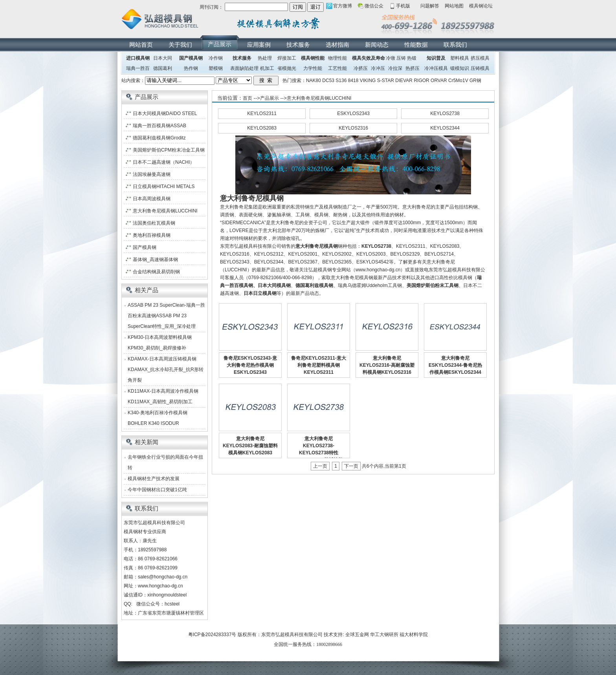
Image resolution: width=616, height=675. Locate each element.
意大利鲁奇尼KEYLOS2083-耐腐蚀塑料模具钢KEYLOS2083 (250, 446)
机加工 (267, 68)
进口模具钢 (138, 58)
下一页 (351, 466)
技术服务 (298, 45)
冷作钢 (216, 58)
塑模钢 (216, 68)
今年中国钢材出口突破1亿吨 (157, 490)
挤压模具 (480, 58)
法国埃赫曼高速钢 (152, 174)
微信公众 (374, 6)
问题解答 (430, 6)
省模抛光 (287, 68)
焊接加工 (287, 58)
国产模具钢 (191, 58)
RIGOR (421, 80)
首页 (247, 98)
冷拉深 (395, 68)
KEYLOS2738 (445, 113)
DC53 (328, 80)
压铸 (401, 58)
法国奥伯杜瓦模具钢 (154, 223)
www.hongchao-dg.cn (160, 586)
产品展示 (220, 44)
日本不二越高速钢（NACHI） (164, 162)
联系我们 (455, 45)
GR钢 (475, 80)
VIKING (368, 80)
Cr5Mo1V (458, 80)
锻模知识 (460, 68)
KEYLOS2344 (445, 128)
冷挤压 (361, 68)
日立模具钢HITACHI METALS (164, 187)
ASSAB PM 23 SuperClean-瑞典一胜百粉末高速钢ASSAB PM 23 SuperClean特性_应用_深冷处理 (166, 316)
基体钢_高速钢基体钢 (155, 260)
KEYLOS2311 (262, 113)
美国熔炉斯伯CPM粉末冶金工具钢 (169, 150)
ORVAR (439, 80)
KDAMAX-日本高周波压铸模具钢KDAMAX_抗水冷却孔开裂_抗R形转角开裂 (166, 370)
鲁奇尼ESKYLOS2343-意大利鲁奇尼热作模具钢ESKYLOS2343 (250, 365)
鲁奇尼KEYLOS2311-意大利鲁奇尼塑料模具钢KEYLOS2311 (319, 365)
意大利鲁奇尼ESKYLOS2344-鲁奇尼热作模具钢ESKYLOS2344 (455, 365)
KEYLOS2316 (353, 128)
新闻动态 (377, 45)
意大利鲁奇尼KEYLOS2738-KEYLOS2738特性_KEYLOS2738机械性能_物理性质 (318, 453)
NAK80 (313, 80)
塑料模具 (460, 58)
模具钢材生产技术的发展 (154, 479)
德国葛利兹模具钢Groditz (159, 138)
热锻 (412, 58)
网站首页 (141, 45)
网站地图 (454, 6)
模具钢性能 (313, 58)
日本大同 (163, 58)
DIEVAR (404, 80)
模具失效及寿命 (368, 58)
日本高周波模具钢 (152, 199)
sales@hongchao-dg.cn (163, 577)
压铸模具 (480, 68)
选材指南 (337, 45)
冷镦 (390, 58)
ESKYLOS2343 (353, 113)
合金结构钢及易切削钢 (156, 272)
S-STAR (386, 80)
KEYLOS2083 (262, 128)
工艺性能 (337, 68)
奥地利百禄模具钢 (152, 235)
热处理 (265, 58)
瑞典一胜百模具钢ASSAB (159, 126)
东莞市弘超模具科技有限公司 (292, 635)
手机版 (403, 6)
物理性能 (337, 58)
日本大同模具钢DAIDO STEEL (165, 113)
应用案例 (259, 45)
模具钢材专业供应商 (145, 532)
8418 (353, 80)
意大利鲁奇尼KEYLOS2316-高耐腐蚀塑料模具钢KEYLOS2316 (387, 365)
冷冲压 (378, 68)
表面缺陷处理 (244, 68)
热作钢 (191, 68)
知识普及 (436, 58)
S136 (341, 80)
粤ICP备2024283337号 (212, 635)
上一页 (320, 466)
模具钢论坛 (481, 6)
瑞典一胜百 (138, 68)
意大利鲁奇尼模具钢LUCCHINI (319, 98)
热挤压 (412, 68)
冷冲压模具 (436, 68)
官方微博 (343, 6)
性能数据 (416, 45)
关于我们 (180, 45)
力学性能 (313, 68)
